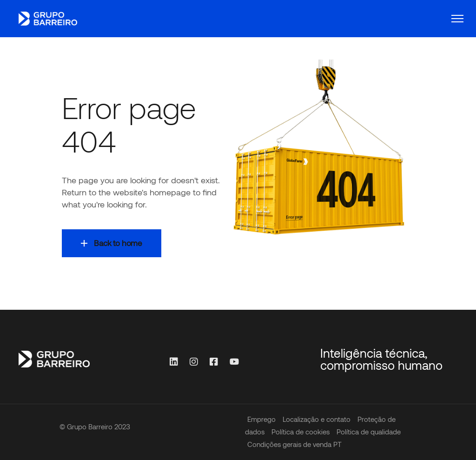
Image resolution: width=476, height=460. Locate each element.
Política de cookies (301, 432)
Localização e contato (317, 419)
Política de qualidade (369, 432)
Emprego (261, 419)
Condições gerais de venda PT (294, 444)
